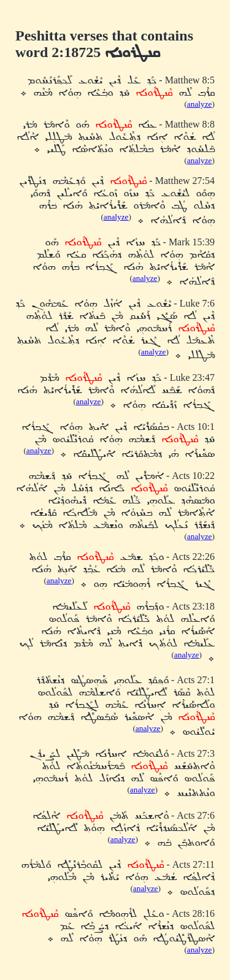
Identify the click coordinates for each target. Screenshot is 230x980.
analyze (200, 104)
